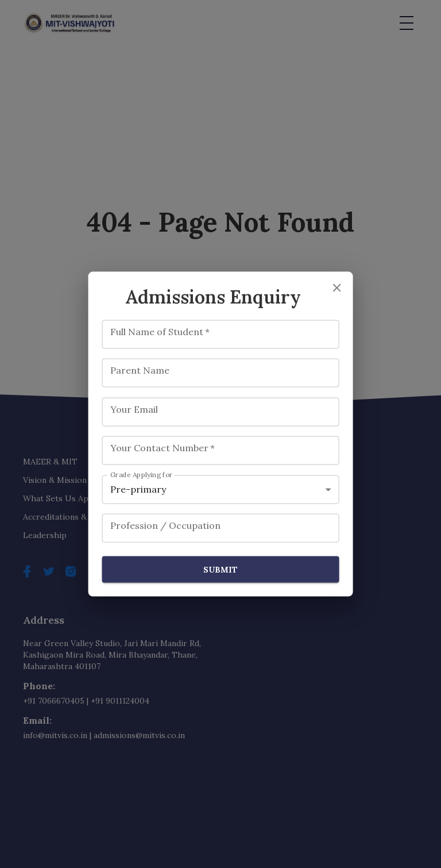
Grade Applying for (142, 475)
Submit (221, 569)
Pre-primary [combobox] (138, 489)
